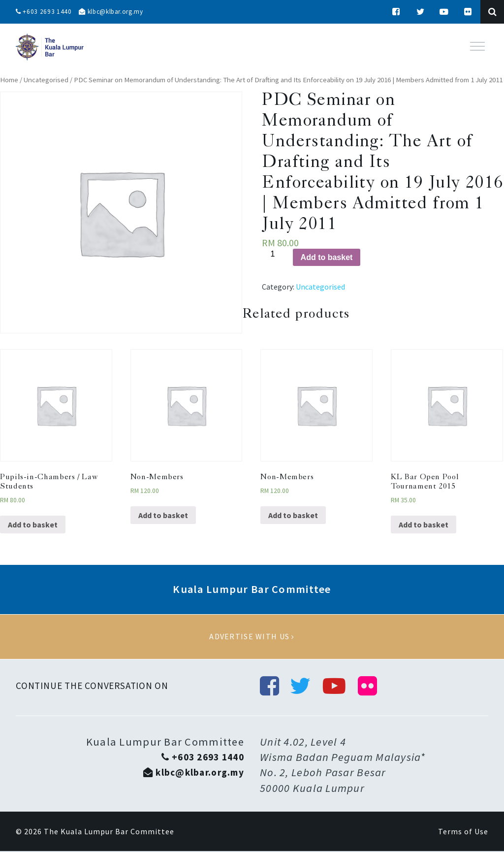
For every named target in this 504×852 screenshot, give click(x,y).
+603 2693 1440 (44, 12)
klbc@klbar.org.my (115, 12)
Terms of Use (463, 832)
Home (9, 80)
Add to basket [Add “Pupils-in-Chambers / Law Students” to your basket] (33, 524)
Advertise (252, 637)
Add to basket (327, 257)
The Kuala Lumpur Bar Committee (109, 832)
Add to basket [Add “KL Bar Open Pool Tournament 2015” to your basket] (424, 524)
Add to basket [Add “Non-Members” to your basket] (163, 515)
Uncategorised (46, 80)
